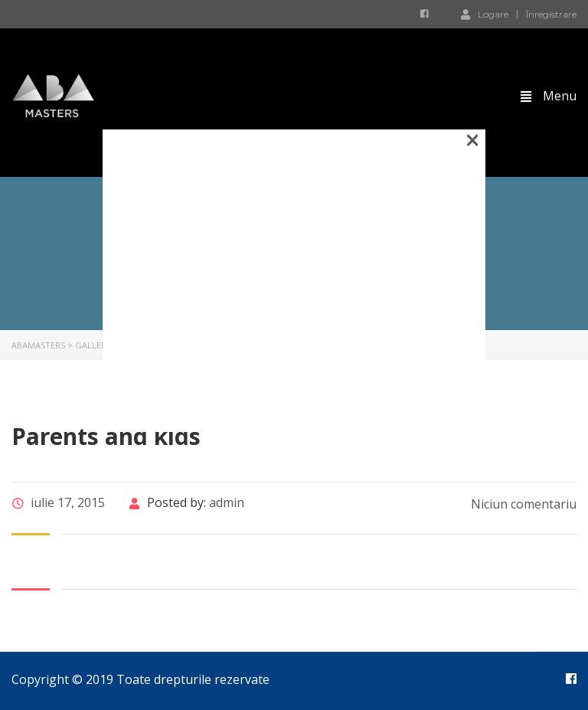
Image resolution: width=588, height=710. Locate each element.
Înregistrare (551, 15)
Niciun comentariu (522, 504)
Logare (485, 14)
